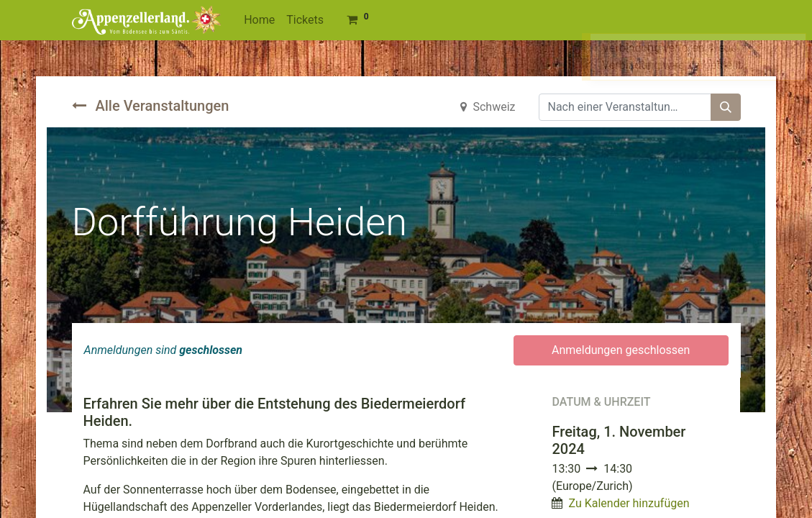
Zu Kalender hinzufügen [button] (629, 503)
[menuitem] (259, 20)
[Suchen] (726, 107)
